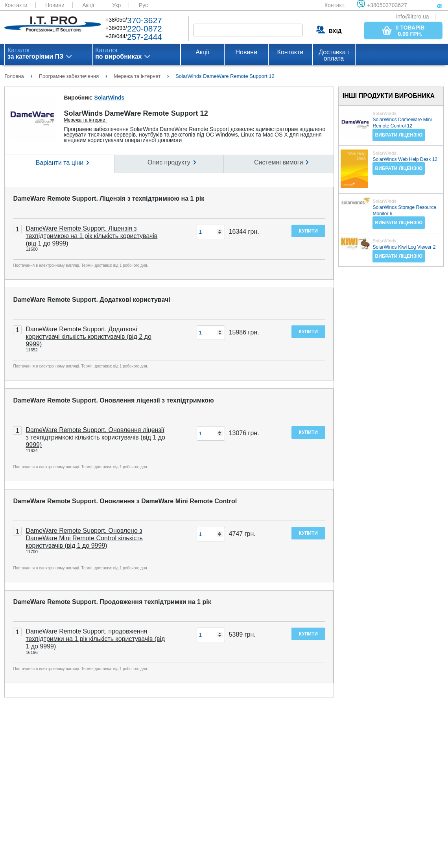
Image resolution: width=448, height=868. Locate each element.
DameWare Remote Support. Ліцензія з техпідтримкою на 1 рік (109, 199)
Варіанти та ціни (60, 163)
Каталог (35, 54)
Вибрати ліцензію (399, 135)
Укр (116, 5)
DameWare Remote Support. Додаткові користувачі (91, 300)
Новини (55, 5)
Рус (143, 5)
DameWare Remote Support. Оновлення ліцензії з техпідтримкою (113, 400)
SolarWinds (109, 98)
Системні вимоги (278, 162)
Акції (88, 5)
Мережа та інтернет (85, 120)
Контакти (16, 5)
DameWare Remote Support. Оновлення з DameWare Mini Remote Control (125, 501)
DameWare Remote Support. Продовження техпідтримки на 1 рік (112, 602)
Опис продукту (169, 162)
